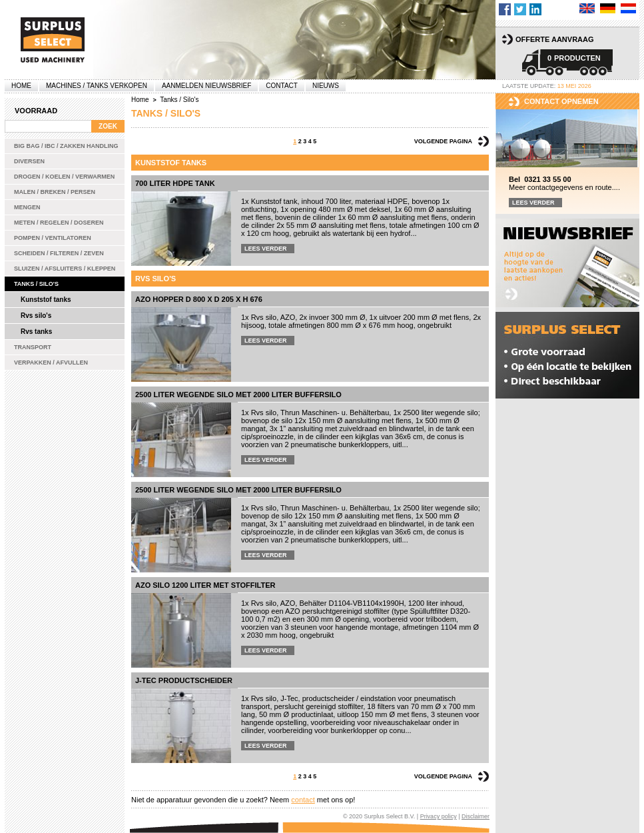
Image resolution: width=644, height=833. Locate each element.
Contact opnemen (561, 101)
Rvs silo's (36, 316)
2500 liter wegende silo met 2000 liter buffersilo (238, 395)
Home (21, 86)
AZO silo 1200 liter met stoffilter (205, 585)
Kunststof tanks (46, 300)
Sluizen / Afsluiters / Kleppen (65, 269)
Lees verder (266, 249)
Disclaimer (476, 816)
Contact (282, 86)
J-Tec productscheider (184, 680)
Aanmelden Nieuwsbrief (206, 86)
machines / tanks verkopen (97, 86)
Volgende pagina (443, 141)
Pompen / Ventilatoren (53, 238)
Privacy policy (439, 816)
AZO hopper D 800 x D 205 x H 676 (199, 299)
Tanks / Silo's (36, 284)
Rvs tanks (36, 332)
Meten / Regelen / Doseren (59, 223)
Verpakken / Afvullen (51, 363)
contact (303, 800)
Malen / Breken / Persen (55, 192)
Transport (33, 347)
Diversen (29, 161)
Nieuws (326, 86)
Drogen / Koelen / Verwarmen (64, 177)
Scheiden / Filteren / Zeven (59, 253)
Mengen (27, 207)
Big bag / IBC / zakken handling (66, 146)
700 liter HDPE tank (175, 183)
